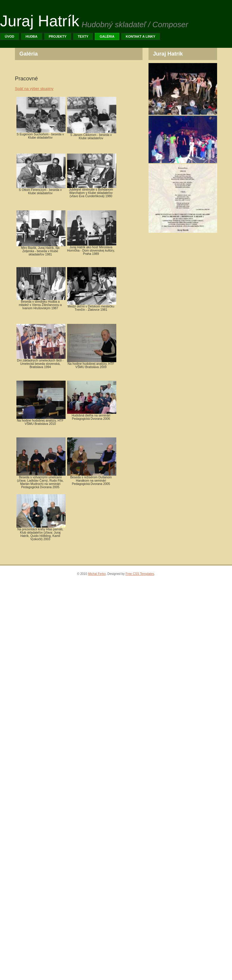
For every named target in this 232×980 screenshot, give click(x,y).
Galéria (107, 36)
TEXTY (83, 36)
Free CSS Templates (140, 574)
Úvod (10, 36)
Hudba (32, 36)
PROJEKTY (58, 36)
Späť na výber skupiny (34, 89)
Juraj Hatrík (40, 21)
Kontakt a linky (141, 36)
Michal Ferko (97, 574)
